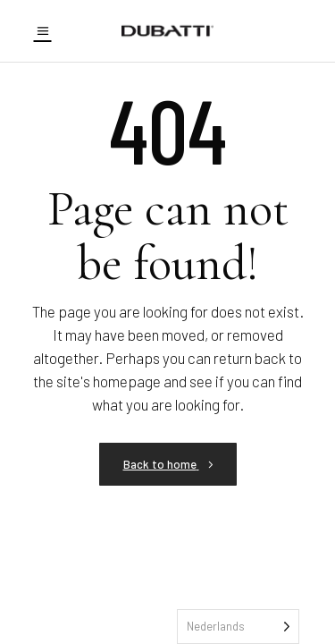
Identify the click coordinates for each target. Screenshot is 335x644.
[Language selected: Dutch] (238, 627)
